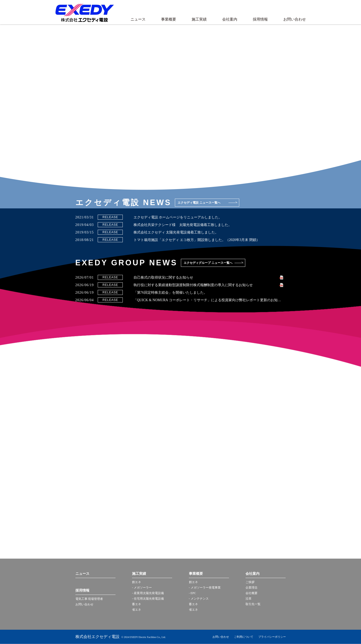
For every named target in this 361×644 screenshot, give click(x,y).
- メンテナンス (199, 599)
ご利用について (244, 637)
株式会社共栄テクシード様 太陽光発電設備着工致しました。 (183, 225)
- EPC (193, 593)
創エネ (137, 582)
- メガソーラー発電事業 (205, 588)
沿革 (249, 599)
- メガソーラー (142, 588)
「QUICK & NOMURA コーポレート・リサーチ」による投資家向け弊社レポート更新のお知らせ (208, 300)
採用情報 (260, 19)
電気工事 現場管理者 (89, 599)
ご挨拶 (250, 582)
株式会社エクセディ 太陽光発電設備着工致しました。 (176, 232)
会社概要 (252, 593)
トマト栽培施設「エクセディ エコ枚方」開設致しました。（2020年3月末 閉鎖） (197, 240)
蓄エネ (137, 604)
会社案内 (230, 19)
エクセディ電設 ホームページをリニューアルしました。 (178, 217)
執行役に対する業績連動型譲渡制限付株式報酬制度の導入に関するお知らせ (193, 285)
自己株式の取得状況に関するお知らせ (163, 277)
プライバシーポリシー (272, 637)
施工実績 (199, 19)
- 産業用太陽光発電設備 (148, 593)
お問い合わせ (295, 19)
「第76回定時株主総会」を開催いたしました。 (170, 293)
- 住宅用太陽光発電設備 (148, 599)
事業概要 (169, 19)
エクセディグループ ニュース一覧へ (208, 263)
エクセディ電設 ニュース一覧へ (199, 203)
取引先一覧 (253, 604)
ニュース (138, 19)
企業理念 (252, 588)
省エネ (137, 610)
